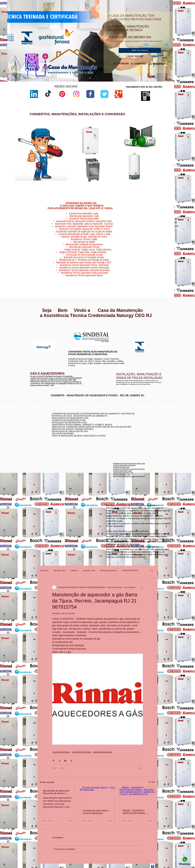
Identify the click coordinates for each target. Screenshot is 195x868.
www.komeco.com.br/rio (116, 329)
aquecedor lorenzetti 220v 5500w (125, 187)
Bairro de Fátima (158, 270)
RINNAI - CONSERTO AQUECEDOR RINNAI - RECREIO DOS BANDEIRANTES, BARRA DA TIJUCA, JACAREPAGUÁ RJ (137, 812)
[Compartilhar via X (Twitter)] (59, 761)
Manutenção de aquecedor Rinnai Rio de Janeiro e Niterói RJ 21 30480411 (56, 792)
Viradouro (152, 278)
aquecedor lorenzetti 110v (122, 181)
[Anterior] (11, 41)
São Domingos (151, 277)
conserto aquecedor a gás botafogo (140, 429)
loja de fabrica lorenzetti (121, 150)
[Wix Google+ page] (119, 94)
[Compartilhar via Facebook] (53, 761)
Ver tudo (152, 782)
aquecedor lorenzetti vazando (123, 139)
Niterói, (144, 271)
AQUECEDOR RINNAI (61, 752)
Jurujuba (147, 274)
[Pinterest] (62, 94)
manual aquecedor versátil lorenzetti (126, 185)
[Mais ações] (141, 587)
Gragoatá (156, 273)
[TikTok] (48, 94)
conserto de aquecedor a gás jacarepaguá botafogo (146, 425)
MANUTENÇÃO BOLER (103, 752)
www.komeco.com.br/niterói (117, 331)
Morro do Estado (161, 274)
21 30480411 (138, 64)
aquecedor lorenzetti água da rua (125, 183)
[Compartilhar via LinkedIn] (65, 761)
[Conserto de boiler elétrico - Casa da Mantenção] (98, 797)
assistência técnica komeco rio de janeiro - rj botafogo (147, 427)
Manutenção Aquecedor (108, 570)
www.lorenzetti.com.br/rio (76, 328)
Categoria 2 (74, 570)
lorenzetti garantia (119, 154)
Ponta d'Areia (153, 275)
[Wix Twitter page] (104, 94)
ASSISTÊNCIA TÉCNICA (82, 752)
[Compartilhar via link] (71, 761)
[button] (152, 571)
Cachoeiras (151, 271)
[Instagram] (76, 94)
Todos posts (44, 570)
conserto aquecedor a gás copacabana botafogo (145, 422)
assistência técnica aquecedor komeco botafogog (145, 433)
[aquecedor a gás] (90, 78)
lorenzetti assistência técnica (123, 142)
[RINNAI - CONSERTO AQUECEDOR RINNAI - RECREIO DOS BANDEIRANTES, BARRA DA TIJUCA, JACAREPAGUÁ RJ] (137, 797)
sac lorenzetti (118, 148)
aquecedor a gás (59, 570)
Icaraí (166, 273)
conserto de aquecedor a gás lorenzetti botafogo (145, 431)
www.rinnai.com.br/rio (36, 325)
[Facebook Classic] (153, 866)
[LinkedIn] (34, 94)
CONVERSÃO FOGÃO (130, 570)
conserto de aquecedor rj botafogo (140, 420)
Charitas (145, 273)
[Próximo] (169, 41)
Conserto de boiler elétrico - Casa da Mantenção (96, 812)
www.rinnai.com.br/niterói (37, 327)
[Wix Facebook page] (90, 94)
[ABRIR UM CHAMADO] (140, 50)
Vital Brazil (164, 278)
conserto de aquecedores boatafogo (140, 424)
